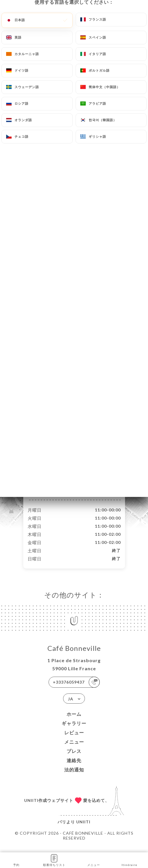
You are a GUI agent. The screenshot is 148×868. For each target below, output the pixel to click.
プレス (74, 757)
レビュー (74, 739)
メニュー (74, 748)
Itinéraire (129, 860)
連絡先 (74, 766)
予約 (16, 860)
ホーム (74, 720)
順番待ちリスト (54, 860)
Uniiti (83, 828)
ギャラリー (74, 729)
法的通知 (74, 776)
